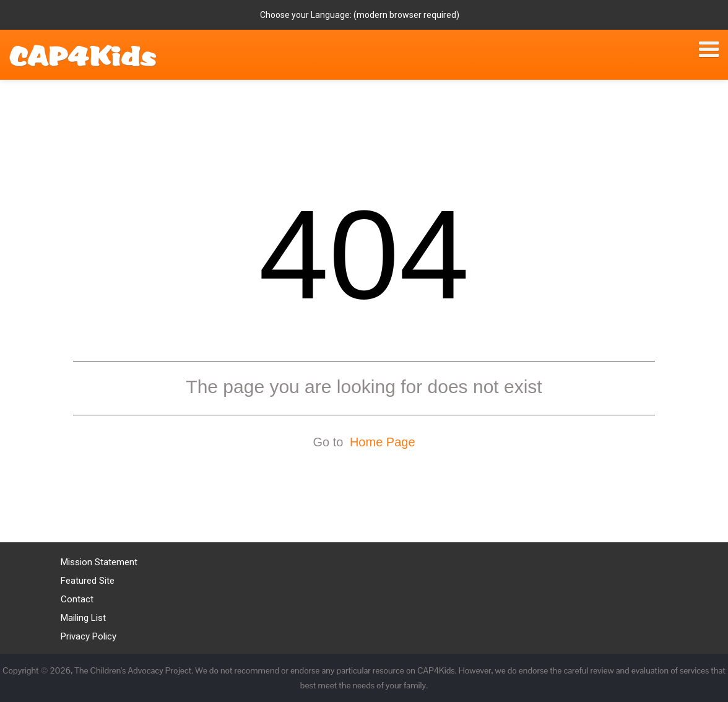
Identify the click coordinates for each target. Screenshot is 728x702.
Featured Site (88, 581)
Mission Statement (99, 562)
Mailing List (83, 618)
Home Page (383, 442)
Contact (77, 599)
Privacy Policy (89, 636)
